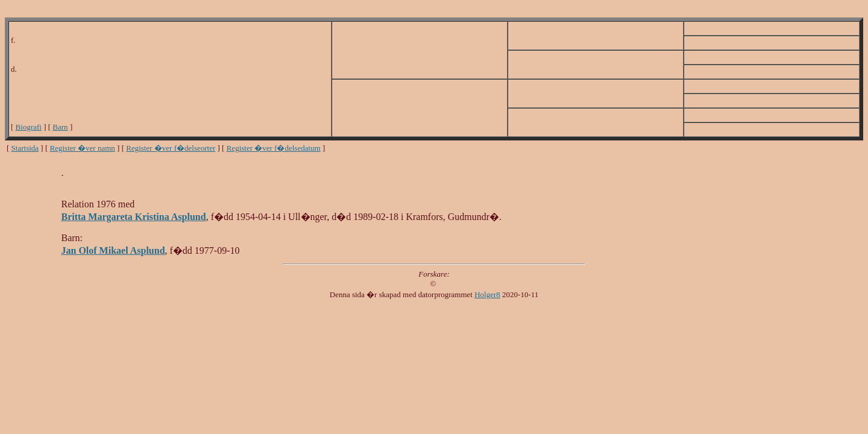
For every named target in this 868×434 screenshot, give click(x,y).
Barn (60, 127)
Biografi (29, 127)
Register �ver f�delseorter (171, 148)
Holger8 (487, 294)
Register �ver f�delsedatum (274, 148)
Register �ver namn (83, 148)
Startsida (25, 148)
